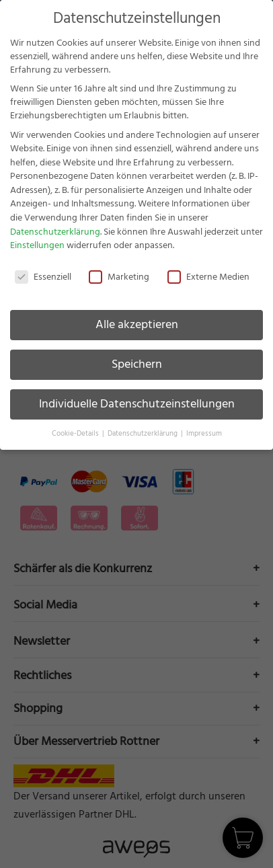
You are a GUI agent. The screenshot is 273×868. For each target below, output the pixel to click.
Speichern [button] (137, 364)
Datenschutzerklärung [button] (144, 434)
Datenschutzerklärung (55, 232)
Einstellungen (37, 245)
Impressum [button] (204, 434)
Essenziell (43, 277)
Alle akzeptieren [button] (137, 325)
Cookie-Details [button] (76, 434)
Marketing (119, 277)
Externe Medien (208, 277)
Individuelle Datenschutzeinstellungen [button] (137, 404)
